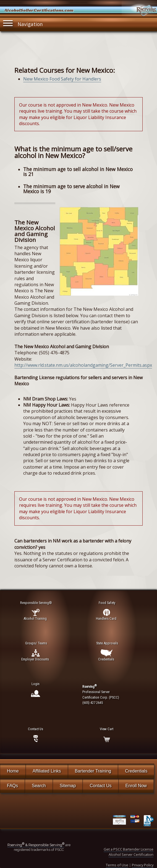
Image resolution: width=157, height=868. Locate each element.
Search (39, 786)
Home (13, 771)
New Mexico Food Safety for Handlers (62, 79)
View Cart (107, 729)
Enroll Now (136, 786)
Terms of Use (117, 865)
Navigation (23, 23)
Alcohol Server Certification (131, 854)
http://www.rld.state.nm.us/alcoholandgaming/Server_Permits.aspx (83, 365)
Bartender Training (93, 771)
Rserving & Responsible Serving (36, 845)
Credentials (136, 771)
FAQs (12, 786)
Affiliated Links (47, 771)
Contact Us (100, 786)
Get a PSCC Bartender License (129, 849)
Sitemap (68, 786)
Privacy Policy (143, 865)
